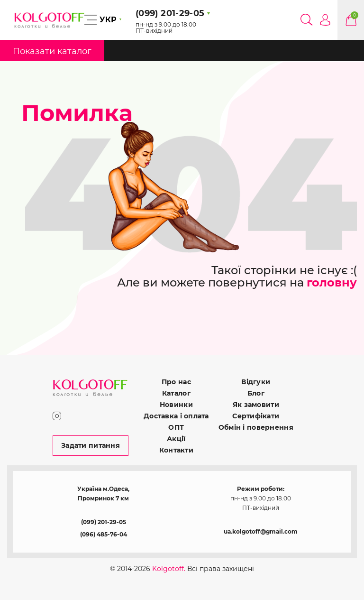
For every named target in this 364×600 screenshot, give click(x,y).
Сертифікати (256, 416)
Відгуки (256, 382)
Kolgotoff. (169, 569)
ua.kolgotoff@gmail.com (261, 531)
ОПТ (176, 427)
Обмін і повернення (256, 427)
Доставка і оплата (176, 416)
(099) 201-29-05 (104, 522)
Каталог (176, 393)
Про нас (176, 382)
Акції (176, 439)
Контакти (176, 450)
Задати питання (91, 445)
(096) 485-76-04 (104, 534)
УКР (108, 20)
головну (332, 282)
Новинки (176, 405)
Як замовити (256, 405)
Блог (256, 393)
